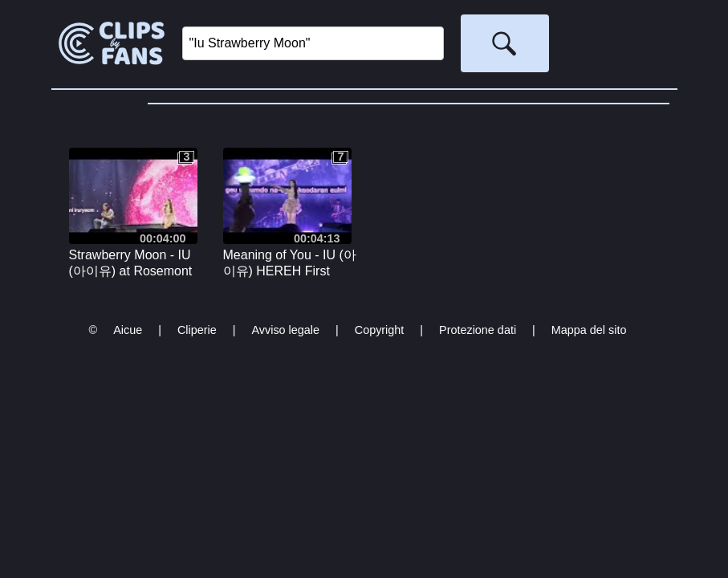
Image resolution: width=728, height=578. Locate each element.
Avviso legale (285, 330)
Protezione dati (478, 330)
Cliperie (197, 330)
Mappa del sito (589, 330)
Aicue (128, 330)
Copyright (380, 330)
